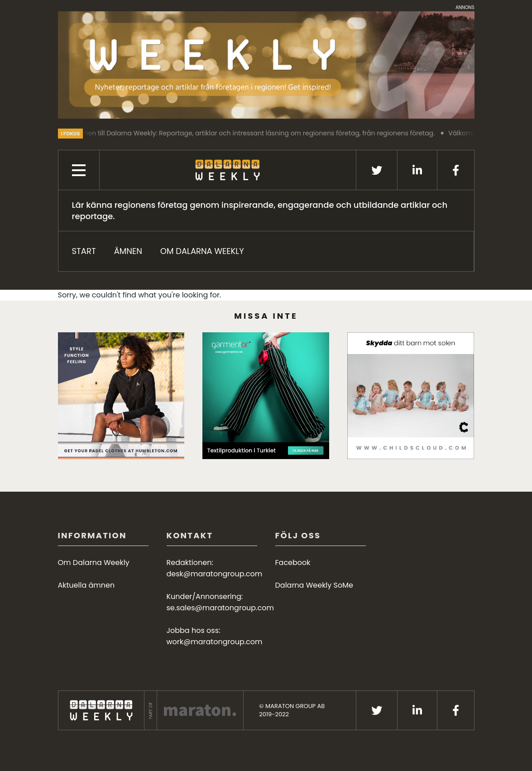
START (84, 251)
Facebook (293, 563)
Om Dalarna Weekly (202, 251)
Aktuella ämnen (86, 585)
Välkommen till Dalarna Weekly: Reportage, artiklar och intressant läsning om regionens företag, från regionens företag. (249, 133)
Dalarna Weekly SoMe (314, 585)
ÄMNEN (128, 251)
